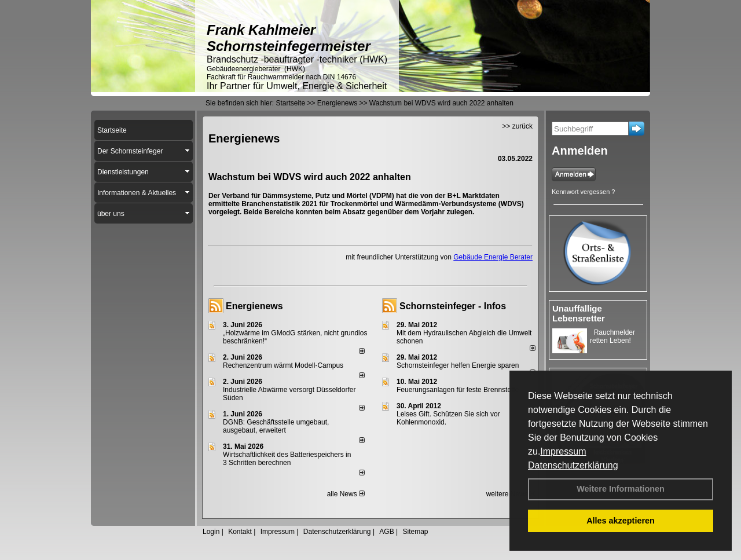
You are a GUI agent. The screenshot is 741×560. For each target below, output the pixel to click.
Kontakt (240, 532)
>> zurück (517, 126)
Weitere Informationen (621, 489)
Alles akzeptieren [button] (621, 521)
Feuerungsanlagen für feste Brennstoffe (458, 390)
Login (211, 532)
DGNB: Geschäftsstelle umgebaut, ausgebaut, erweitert (276, 426)
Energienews (254, 306)
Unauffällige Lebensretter (579, 313)
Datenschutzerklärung (573, 465)
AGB (386, 532)
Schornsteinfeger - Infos (453, 306)
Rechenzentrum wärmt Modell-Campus (283, 365)
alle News (346, 494)
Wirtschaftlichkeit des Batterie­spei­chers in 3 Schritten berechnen (287, 459)
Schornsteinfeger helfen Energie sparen (458, 365)
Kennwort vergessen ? (583, 192)
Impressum (563, 451)
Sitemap (415, 532)
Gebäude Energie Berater (493, 257)
